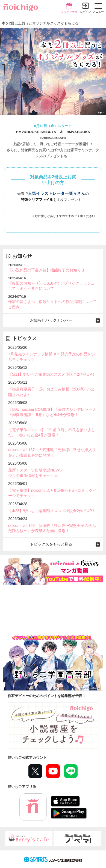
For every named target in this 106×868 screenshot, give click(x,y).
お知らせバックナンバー (51, 320)
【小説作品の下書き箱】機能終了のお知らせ (46, 270)
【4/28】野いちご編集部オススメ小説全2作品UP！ (52, 511)
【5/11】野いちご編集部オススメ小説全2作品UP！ (52, 374)
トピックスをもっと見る (51, 544)
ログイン (86, 12)
